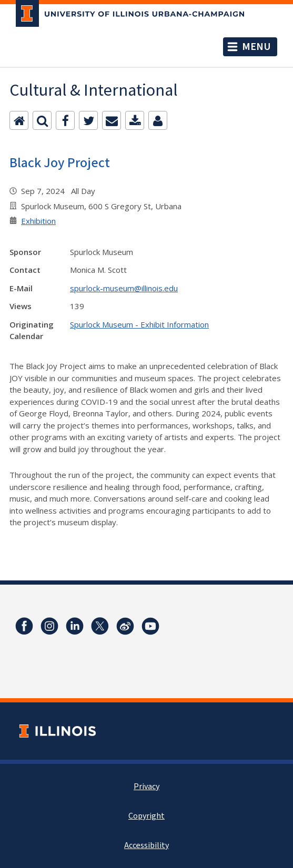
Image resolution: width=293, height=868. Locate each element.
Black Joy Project (60, 163)
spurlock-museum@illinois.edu (124, 288)
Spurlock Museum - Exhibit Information (139, 324)
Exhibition (38, 221)
